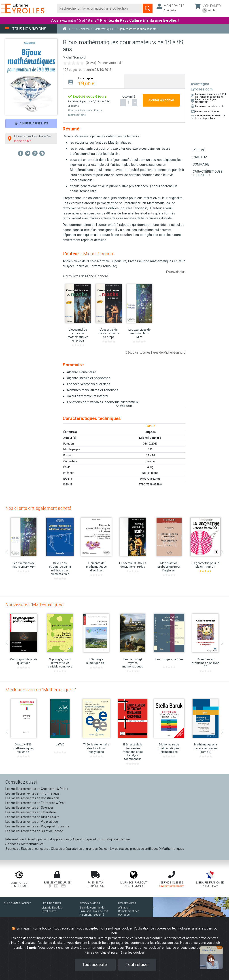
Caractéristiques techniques (208, 173)
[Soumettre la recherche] (148, 8)
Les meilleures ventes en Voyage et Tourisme (37, 826)
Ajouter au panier (161, 100)
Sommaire (201, 164)
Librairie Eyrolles (52, 908)
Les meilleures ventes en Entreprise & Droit (35, 803)
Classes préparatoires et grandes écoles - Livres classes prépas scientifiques (105, 849)
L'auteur (200, 157)
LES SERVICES (127, 903)
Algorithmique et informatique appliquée (101, 839)
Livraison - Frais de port (94, 911)
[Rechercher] (100, 8)
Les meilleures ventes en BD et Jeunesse (34, 831)
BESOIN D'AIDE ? (90, 903)
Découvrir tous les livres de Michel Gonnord (155, 353)
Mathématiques (32, 844)
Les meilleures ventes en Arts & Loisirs (32, 817)
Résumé (199, 150)
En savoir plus (176, 272)
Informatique (15, 839)
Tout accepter (95, 964)
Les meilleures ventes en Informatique (32, 793)
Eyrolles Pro (49, 911)
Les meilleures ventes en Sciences (30, 808)
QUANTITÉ (129, 97)
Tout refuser (137, 964)
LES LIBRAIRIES (51, 903)
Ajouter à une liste (31, 123)
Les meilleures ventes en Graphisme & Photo (37, 789)
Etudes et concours (35, 849)
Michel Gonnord (74, 58)
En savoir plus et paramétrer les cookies (116, 953)
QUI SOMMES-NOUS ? (17, 903)
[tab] (93, 81)
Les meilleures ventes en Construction (32, 798)
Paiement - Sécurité (92, 915)
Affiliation (124, 908)
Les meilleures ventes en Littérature (31, 812)
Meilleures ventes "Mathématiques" (41, 690)
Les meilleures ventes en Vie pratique (32, 822)
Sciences (12, 844)
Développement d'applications (48, 839)
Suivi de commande (92, 908)
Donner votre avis (110, 63)
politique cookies (121, 929)
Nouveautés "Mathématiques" (35, 604)
